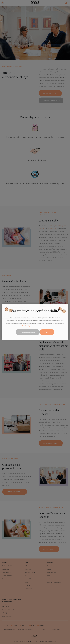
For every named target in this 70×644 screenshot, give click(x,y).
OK (47, 332)
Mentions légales (27, 326)
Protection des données (41, 326)
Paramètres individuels (28, 332)
